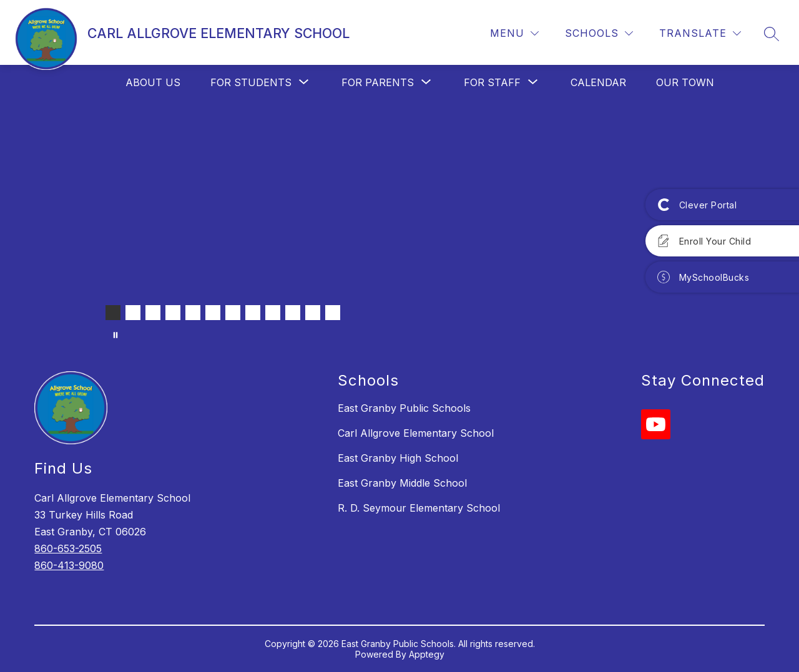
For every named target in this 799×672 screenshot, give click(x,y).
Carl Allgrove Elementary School (416, 433)
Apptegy (427, 654)
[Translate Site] (700, 33)
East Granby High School (398, 458)
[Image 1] (113, 313)
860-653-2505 (68, 548)
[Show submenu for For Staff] (492, 82)
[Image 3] (153, 313)
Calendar (598, 82)
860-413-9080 (69, 565)
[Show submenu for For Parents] (378, 82)
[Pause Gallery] (115, 335)
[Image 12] (333, 313)
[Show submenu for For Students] (251, 82)
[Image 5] (193, 313)
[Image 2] (133, 313)
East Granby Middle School (402, 483)
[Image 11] (313, 313)
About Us (153, 82)
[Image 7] (233, 313)
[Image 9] (273, 313)
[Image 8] (253, 313)
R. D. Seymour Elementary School (419, 508)
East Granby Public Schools (404, 408)
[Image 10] (293, 313)
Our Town (685, 82)
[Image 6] (213, 313)
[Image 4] (173, 313)
